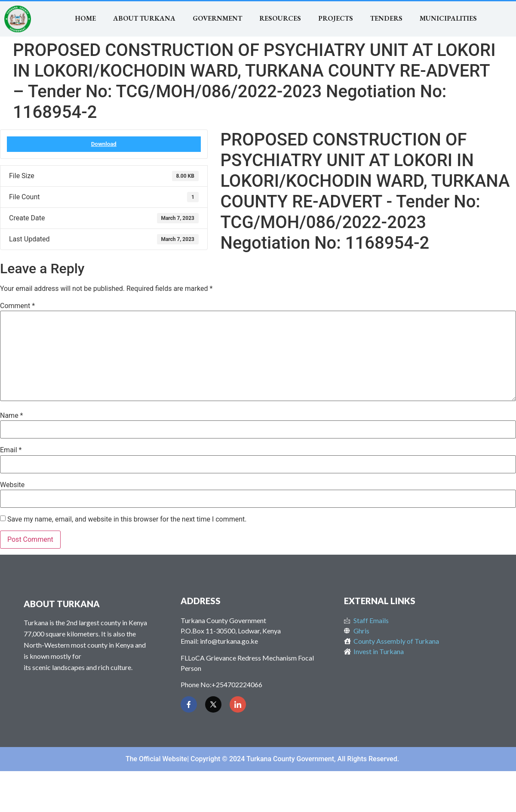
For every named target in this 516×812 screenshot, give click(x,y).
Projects (336, 18)
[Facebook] (189, 704)
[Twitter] (213, 704)
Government (217, 18)
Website (12, 485)
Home (85, 18)
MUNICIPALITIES (448, 18)
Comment (17, 306)
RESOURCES (280, 18)
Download (104, 144)
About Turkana (144, 18)
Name (12, 416)
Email (11, 450)
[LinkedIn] (238, 704)
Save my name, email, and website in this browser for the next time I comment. (127, 519)
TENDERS (386, 18)
